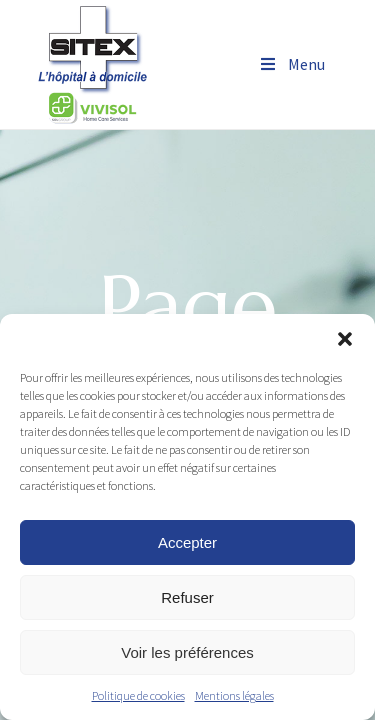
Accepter (187, 542)
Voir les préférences (187, 652)
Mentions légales (234, 695)
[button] (345, 339)
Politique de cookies (138, 695)
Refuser (187, 597)
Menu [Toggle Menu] (291, 64)
